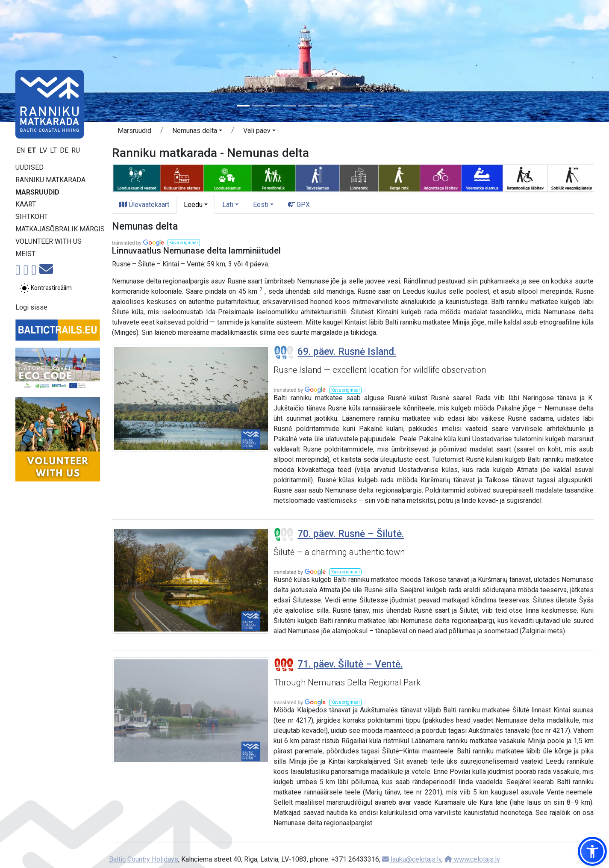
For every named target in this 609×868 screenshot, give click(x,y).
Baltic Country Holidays (144, 859)
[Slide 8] (351, 106)
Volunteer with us (49, 241)
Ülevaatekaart (144, 205)
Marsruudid (37, 192)
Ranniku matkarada (50, 180)
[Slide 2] (259, 106)
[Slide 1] (243, 106)
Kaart (26, 204)
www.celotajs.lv (472, 859)
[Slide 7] (335, 106)
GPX (299, 205)
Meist (25, 254)
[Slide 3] (274, 106)
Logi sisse (31, 307)
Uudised (29, 167)
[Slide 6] (320, 106)
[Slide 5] (305, 106)
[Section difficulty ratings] (284, 352)
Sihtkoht (32, 217)
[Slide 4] (289, 106)
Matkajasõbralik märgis (60, 229)
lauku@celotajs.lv (412, 859)
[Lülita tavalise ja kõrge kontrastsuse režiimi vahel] (46, 288)
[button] (197, 132)
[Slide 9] (366, 106)
